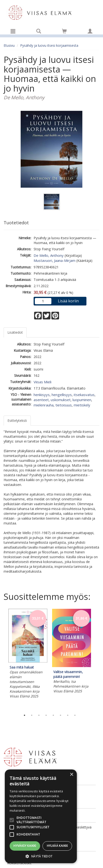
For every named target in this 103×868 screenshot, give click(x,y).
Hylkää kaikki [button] (57, 846)
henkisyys (42, 395)
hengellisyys (62, 395)
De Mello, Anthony (49, 255)
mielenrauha (44, 405)
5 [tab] (53, 715)
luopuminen (82, 400)
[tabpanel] (28, 654)
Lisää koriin (68, 301)
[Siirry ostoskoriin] (64, 31)
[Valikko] (13, 31)
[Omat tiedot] (90, 31)
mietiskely (82, 405)
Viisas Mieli (42, 382)
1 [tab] (24, 715)
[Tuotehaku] (39, 31)
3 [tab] (39, 715)
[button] (41, 856)
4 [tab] (46, 715)
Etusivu (9, 45)
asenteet (41, 400)
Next (97, 659)
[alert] (41, 816)
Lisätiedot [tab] (15, 332)
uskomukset (61, 400)
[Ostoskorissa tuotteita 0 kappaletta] (64, 32)
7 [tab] (68, 715)
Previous (2, 659)
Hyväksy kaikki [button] (25, 846)
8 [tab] (75, 715)
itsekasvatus (84, 395)
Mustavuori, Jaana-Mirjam (55, 260)
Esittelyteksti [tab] (17, 421)
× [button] (71, 775)
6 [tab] (61, 715)
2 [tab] (32, 715)
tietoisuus (64, 405)
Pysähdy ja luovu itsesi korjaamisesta (49, 45)
